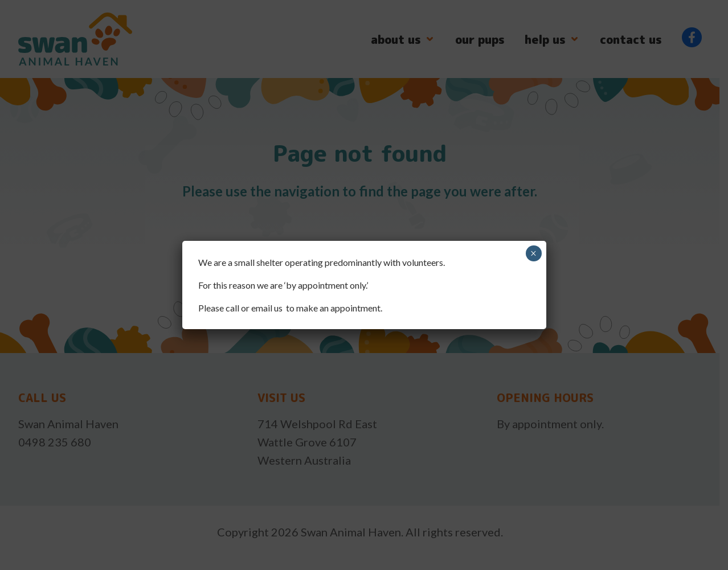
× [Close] (533, 253)
